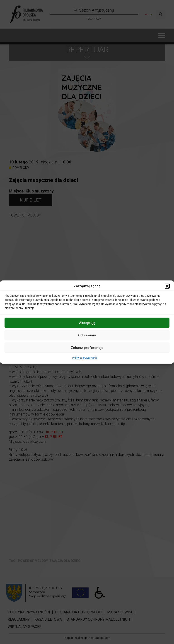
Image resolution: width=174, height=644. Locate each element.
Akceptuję (87, 323)
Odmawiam (87, 335)
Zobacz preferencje (87, 348)
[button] (167, 286)
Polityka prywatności (85, 358)
